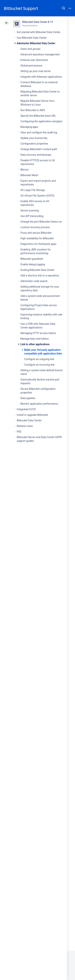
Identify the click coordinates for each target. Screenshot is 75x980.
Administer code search (34, 281)
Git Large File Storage (33, 190)
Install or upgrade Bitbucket (32, 415)
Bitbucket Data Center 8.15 (38, 22)
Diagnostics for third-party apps (38, 244)
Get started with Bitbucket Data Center (39, 32)
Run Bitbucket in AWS (33, 110)
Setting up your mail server (36, 71)
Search (63, 8)
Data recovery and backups (36, 155)
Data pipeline (28, 398)
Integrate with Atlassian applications (41, 77)
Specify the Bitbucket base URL (38, 116)
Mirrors (25, 170)
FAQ (19, 432)
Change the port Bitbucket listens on (41, 222)
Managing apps (29, 127)
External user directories (34, 60)
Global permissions (31, 66)
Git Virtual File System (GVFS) (37, 196)
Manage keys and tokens (35, 339)
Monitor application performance (39, 404)
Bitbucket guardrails (32, 259)
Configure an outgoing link (39, 359)
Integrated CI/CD (26, 409)
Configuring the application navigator (41, 121)
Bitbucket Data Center (29, 420)
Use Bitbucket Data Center (32, 38)
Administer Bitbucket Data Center (36, 43)
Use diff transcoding (32, 216)
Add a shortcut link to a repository (40, 276)
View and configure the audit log (39, 132)
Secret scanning (30, 210)
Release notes (25, 426)
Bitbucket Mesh (29, 175)
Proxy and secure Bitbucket (36, 233)
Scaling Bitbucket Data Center (37, 270)
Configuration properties (34, 144)
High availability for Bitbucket (37, 238)
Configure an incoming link (39, 365)
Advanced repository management (40, 54)
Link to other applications (35, 344)
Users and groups (30, 49)
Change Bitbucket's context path (39, 149)
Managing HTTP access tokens (38, 333)
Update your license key (34, 138)
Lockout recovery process (35, 227)
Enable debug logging (33, 264)
